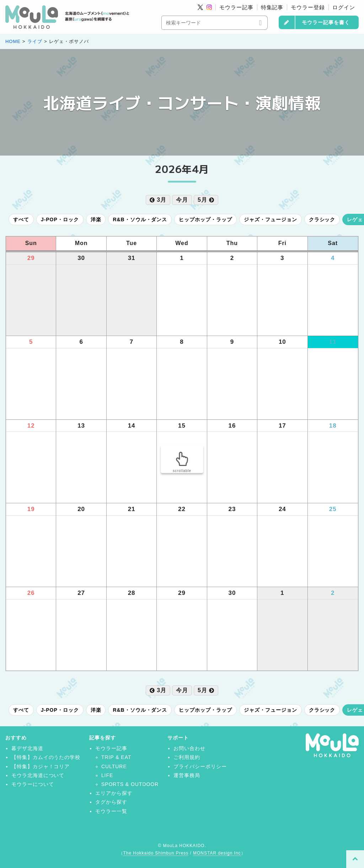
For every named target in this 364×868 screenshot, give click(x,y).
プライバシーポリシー (200, 766)
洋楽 (96, 219)
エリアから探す (114, 793)
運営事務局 (187, 775)
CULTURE (114, 766)
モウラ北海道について (38, 775)
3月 (158, 200)
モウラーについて (33, 784)
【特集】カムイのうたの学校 (46, 757)
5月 (206, 200)
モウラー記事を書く (326, 22)
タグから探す (111, 802)
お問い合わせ (189, 748)
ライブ (35, 41)
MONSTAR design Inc (217, 853)
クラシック (322, 219)
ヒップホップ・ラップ (205, 219)
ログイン (344, 7)
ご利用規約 (187, 757)
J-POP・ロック (60, 219)
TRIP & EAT (116, 757)
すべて (21, 219)
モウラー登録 (308, 7)
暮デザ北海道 (27, 748)
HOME (13, 41)
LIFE (107, 775)
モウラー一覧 (111, 811)
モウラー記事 (236, 7)
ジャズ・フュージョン (271, 219)
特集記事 (272, 7)
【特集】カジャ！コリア (41, 766)
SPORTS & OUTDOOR (130, 784)
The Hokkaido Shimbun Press (156, 853)
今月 (182, 200)
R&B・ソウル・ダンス (140, 219)
